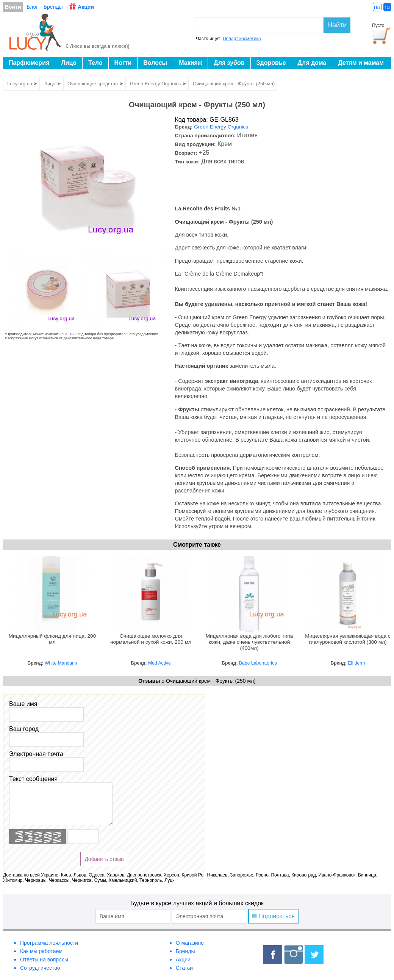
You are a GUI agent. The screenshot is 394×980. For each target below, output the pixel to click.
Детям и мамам (361, 63)
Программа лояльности (49, 943)
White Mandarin (61, 663)
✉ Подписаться (273, 916)
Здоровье (271, 63)
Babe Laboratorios (258, 663)
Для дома (312, 63)
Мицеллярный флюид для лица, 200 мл (52, 639)
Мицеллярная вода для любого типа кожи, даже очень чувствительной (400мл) (249, 642)
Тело (95, 63)
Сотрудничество (40, 968)
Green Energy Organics (221, 127)
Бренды (53, 7)
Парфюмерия (29, 63)
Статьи (184, 968)
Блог (32, 7)
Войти (13, 7)
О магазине (190, 943)
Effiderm (356, 663)
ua (377, 7)
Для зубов (229, 63)
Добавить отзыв (104, 859)
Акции (86, 7)
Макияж (190, 63)
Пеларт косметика (242, 39)
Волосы (155, 63)
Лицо (69, 63)
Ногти (123, 63)
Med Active (159, 663)
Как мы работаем (41, 951)
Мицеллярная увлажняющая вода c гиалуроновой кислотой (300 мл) (348, 639)
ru (387, 7)
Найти (337, 25)
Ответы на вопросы (44, 960)
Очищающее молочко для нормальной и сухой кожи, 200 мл (151, 639)
